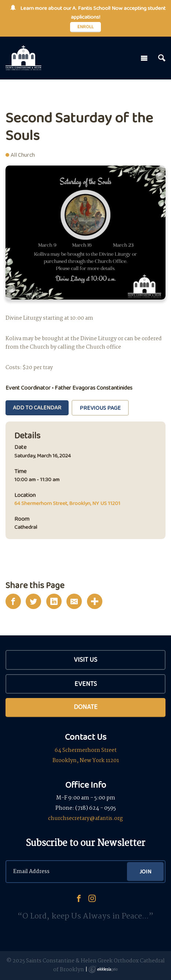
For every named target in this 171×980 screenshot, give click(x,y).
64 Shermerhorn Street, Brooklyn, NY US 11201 (67, 503)
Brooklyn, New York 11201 (86, 761)
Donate (86, 707)
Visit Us (85, 660)
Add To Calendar (37, 407)
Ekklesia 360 (103, 969)
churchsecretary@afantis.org (85, 818)
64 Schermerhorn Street (86, 750)
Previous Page (100, 408)
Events (86, 684)
